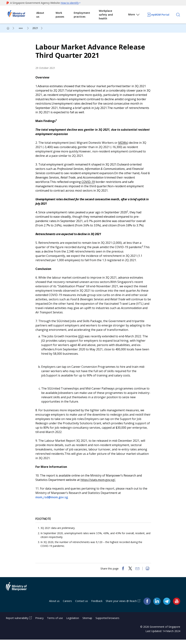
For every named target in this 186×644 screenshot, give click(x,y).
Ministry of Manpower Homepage (21, 15)
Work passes (60, 15)
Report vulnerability (17, 622)
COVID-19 (89, 184)
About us (40, 15)
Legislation (73, 622)
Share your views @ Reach (121, 605)
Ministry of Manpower (19, 593)
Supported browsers (107, 622)
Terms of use (55, 622)
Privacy (39, 622)
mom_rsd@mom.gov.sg (53, 499)
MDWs (124, 145)
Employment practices (82, 15)
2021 (35, 28)
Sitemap (87, 622)
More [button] (134, 15)
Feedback (97, 605)
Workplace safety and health (106, 15)
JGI (82, 338)
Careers (67, 605)
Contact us (82, 605)
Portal (158, 15)
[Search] (178, 15)
